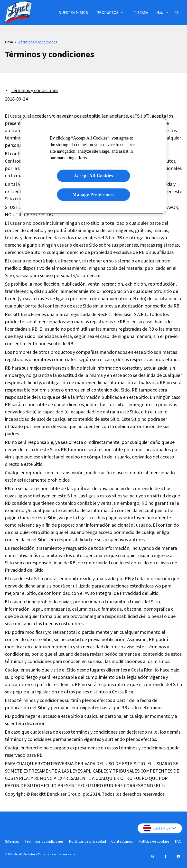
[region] (93, 166)
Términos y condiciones (34, 91)
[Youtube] (178, 856)
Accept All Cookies (93, 176)
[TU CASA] (141, 13)
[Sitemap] (12, 841)
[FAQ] (178, 841)
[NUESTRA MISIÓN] (74, 13)
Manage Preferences (93, 195)
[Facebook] (166, 856)
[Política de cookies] (154, 841)
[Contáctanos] (122, 841)
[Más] (160, 13)
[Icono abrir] (177, 13)
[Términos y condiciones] (44, 841)
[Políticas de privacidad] (87, 841)
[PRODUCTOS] (108, 13)
